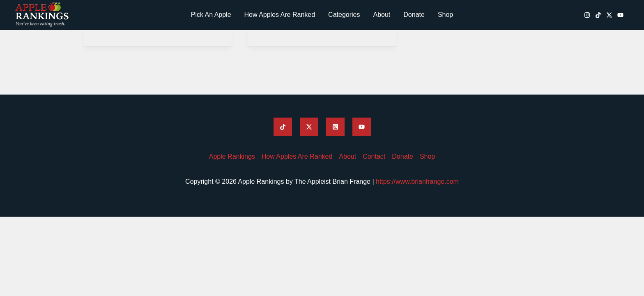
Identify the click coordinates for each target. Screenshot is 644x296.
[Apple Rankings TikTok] (598, 15)
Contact (374, 156)
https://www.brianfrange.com (417, 182)
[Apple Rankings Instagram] (587, 15)
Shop (445, 15)
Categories (344, 15)
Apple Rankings (232, 156)
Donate (414, 15)
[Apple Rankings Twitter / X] (609, 15)
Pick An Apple (211, 15)
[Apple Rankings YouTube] (620, 15)
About (382, 15)
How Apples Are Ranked (280, 15)
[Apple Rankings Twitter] (309, 127)
